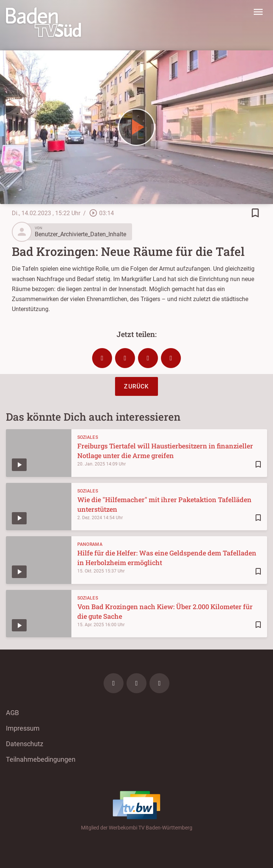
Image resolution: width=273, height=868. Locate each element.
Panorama (90, 544)
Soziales (88, 437)
